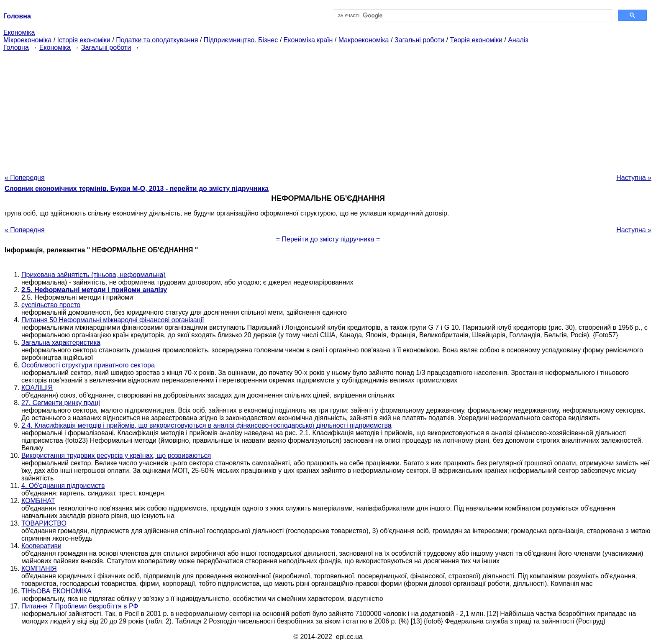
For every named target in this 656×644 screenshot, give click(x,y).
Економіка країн (308, 40)
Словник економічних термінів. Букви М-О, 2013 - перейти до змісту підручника (137, 189)
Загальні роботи (419, 40)
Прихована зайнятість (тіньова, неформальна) (94, 275)
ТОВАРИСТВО (44, 523)
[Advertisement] (328, 110)
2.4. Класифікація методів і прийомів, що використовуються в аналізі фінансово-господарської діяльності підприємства (206, 425)
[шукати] (472, 15)
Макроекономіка (364, 40)
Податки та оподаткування (157, 40)
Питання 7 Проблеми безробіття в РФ (80, 606)
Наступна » (634, 178)
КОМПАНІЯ (39, 568)
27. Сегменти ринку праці (61, 403)
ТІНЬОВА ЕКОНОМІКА (56, 591)
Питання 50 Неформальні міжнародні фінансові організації (113, 320)
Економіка (19, 32)
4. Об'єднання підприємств (63, 486)
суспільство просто (51, 305)
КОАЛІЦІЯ (37, 388)
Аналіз (518, 40)
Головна (16, 47)
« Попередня (25, 178)
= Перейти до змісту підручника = (328, 239)
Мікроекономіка (27, 40)
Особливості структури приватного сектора (88, 365)
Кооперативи (41, 546)
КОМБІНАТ (38, 501)
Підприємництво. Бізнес (241, 40)
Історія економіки (84, 40)
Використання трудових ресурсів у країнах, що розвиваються (116, 455)
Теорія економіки (476, 40)
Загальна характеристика (61, 343)
